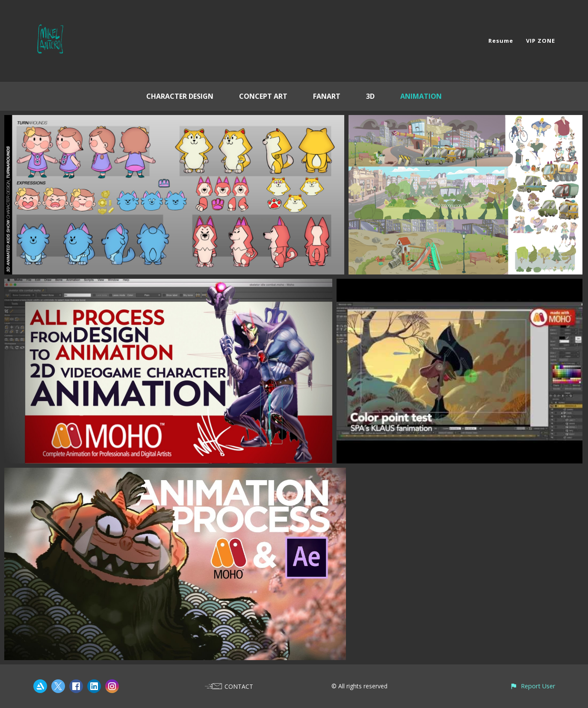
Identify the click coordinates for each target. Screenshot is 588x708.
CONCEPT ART (263, 96)
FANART (327, 96)
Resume (501, 41)
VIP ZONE (541, 41)
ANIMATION (421, 96)
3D (370, 96)
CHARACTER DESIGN (180, 96)
